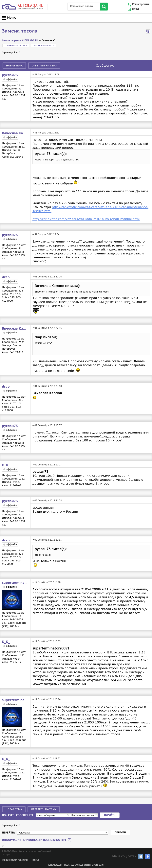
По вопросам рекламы (15, 860)
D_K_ (6, 465)
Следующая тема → (43, 46)
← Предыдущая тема (16, 46)
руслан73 (10, 75)
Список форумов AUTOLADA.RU (20, 41)
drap (6, 277)
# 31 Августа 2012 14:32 (46, 133)
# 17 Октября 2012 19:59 (47, 641)
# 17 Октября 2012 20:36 (47, 699)
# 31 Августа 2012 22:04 (46, 234)
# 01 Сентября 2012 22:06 (47, 277)
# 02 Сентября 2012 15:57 (47, 425)
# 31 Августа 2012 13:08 (46, 74)
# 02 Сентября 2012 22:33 (47, 540)
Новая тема (14, 66)
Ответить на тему (44, 66)
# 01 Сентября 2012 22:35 (47, 328)
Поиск (35, 860)
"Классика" (48, 41)
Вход (135, 9)
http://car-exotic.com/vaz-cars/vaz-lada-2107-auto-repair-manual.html (86, 219)
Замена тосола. (20, 31)
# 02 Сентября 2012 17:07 (47, 465)
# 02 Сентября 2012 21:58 (47, 500)
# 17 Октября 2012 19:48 (47, 582)
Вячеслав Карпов (15, 133)
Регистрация (141, 4)
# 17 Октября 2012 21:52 (47, 758)
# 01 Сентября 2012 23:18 (47, 386)
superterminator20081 (15, 583)
